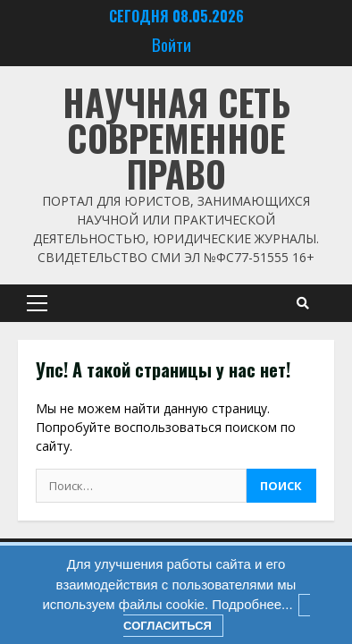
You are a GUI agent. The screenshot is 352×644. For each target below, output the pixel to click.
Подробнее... (250, 604)
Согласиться (168, 626)
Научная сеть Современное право (176, 138)
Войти (172, 44)
